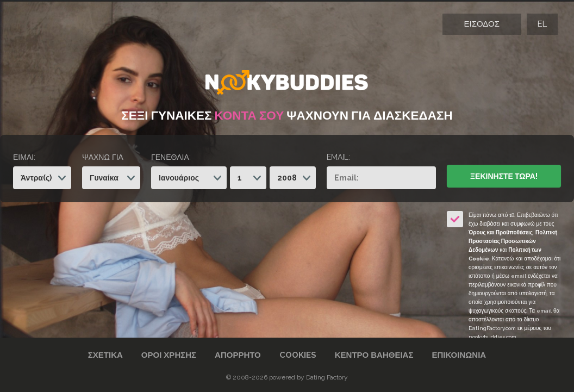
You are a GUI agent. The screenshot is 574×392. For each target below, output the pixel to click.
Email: (338, 157)
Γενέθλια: (171, 157)
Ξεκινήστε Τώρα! (504, 176)
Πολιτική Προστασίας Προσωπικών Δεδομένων (513, 241)
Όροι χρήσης (169, 355)
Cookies (298, 355)
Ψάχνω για (103, 157)
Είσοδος (482, 24)
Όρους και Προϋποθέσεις (501, 232)
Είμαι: (24, 157)
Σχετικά (105, 355)
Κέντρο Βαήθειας (374, 355)
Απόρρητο (238, 355)
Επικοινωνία (459, 355)
